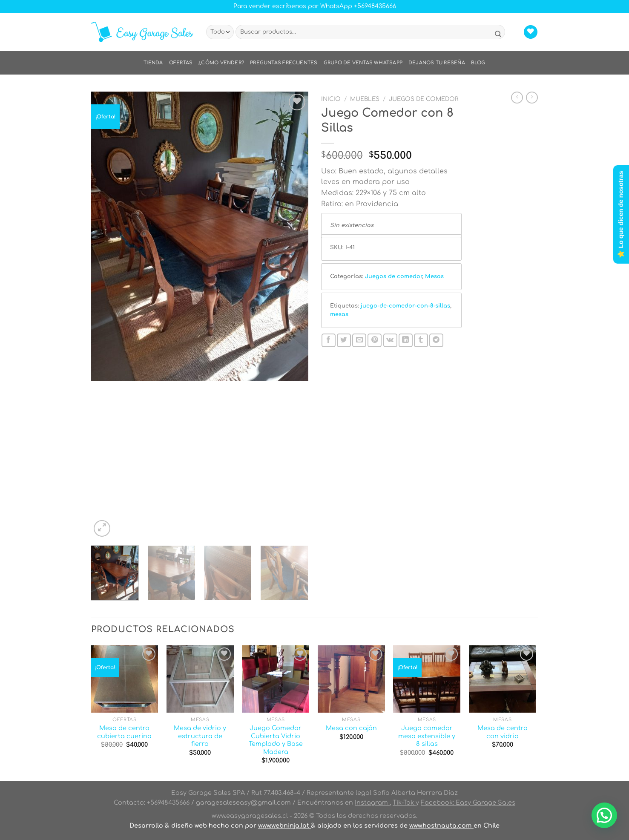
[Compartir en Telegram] (436, 341)
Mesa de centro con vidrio (503, 732)
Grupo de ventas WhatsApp (363, 63)
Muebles (365, 99)
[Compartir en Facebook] (329, 341)
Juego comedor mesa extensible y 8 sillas (427, 736)
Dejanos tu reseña (437, 63)
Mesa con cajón (351, 728)
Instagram (372, 803)
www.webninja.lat (284, 826)
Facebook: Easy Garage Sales (468, 803)
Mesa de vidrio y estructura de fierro (200, 736)
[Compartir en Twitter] (344, 341)
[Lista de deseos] (531, 32)
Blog (478, 63)
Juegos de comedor (424, 99)
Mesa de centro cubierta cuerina (124, 732)
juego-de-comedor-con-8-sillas (405, 306)
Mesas (434, 276)
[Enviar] (498, 35)
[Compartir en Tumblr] (421, 341)
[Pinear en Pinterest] (375, 341)
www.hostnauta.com (441, 826)
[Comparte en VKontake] (390, 341)
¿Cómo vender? (221, 63)
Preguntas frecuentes (284, 63)
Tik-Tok (404, 803)
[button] (604, 815)
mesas (339, 314)
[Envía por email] (359, 341)
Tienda (153, 63)
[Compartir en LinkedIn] (406, 341)
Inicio (331, 99)
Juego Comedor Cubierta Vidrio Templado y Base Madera (276, 740)
